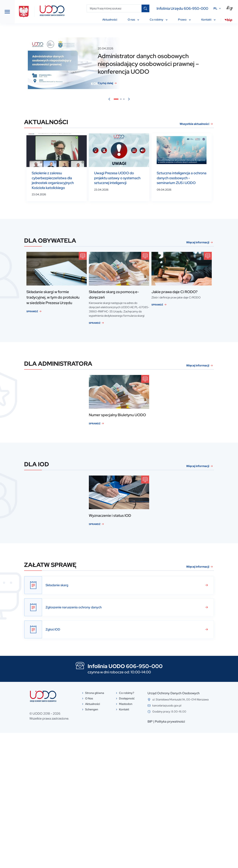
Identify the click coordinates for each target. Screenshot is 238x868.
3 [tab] (151, 99)
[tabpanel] (146, 63)
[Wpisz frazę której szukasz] (114, 8)
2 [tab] (148, 99)
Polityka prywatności (194, 857)
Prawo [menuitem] (184, 20)
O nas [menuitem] (133, 20)
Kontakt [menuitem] (208, 20)
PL (215, 8)
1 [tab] (143, 99)
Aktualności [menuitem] (110, 20)
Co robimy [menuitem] (159, 20)
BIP (174, 857)
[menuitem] (228, 21)
